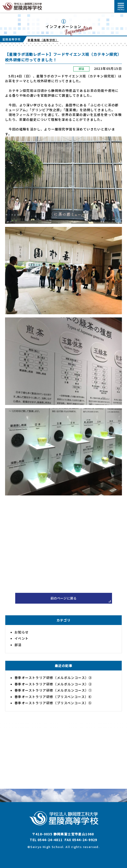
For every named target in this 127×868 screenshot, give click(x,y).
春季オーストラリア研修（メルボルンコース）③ (53, 678)
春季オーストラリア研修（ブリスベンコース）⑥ (53, 697)
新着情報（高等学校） (43, 40)
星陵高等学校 (12, 39)
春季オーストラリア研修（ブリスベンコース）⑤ (53, 703)
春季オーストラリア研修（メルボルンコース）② (53, 684)
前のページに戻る (64, 598)
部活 (81, 69)
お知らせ (22, 632)
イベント (22, 638)
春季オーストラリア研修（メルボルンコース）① (53, 690)
